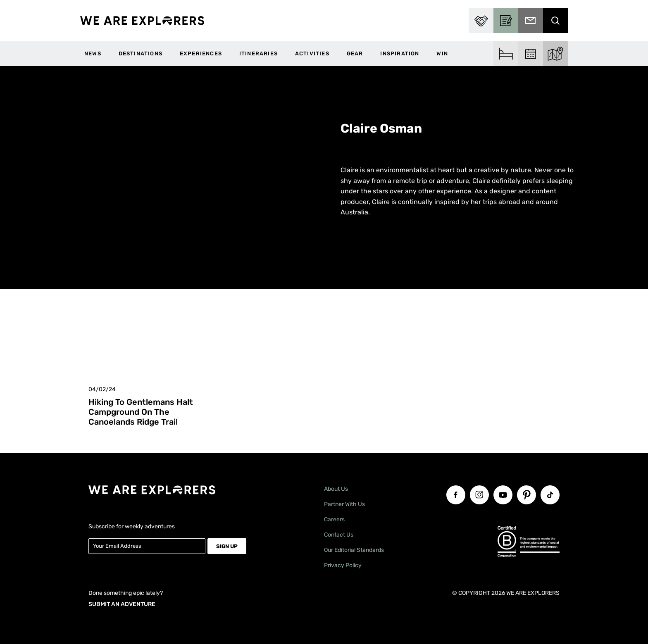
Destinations (141, 53)
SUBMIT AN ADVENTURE (122, 604)
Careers (334, 519)
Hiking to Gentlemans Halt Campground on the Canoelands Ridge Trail (141, 412)
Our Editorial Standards (354, 550)
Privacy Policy (343, 565)
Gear (355, 53)
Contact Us (339, 535)
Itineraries (258, 53)
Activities (312, 53)
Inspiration (400, 53)
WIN (442, 53)
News (93, 53)
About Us (336, 489)
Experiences (201, 53)
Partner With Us (344, 504)
